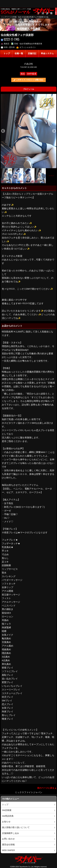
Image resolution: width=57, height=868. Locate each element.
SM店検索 (7, 810)
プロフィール (29, 89)
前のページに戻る (46, 788)
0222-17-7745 (10, 39)
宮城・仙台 (17, 17)
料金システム (47, 53)
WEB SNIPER (8, 850)
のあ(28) (28, 64)
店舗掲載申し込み (10, 833)
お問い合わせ (8, 839)
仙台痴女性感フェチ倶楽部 (33, 17)
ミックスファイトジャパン (29, 792)
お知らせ (6, 822)
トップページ (6, 17)
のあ (47, 17)
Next (54, 131)
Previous (3, 131)
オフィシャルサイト (26, 47)
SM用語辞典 (8, 816)
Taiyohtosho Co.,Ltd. (27, 867)
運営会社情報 (8, 845)
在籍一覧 (19, 53)
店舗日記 (32, 53)
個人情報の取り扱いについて (16, 827)
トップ (7, 53)
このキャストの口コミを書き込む (30, 80)
